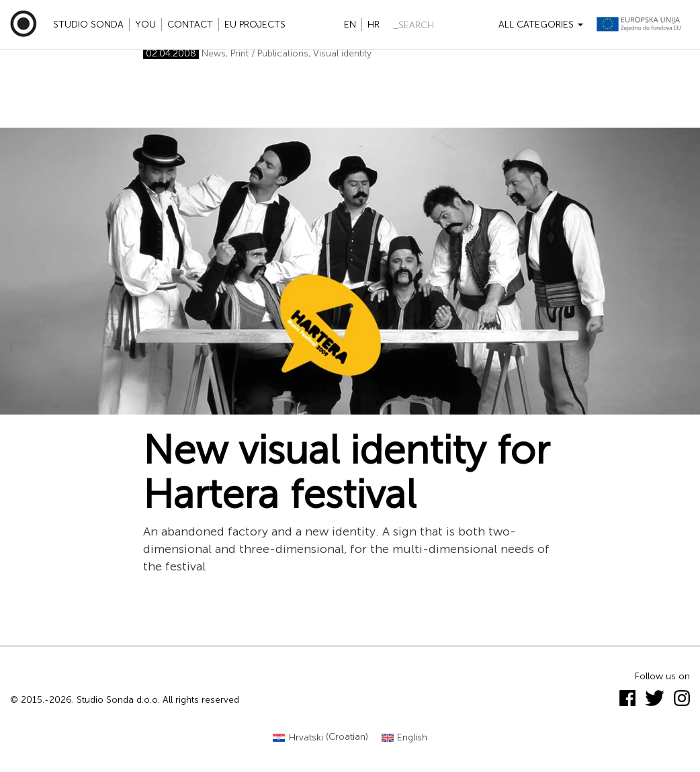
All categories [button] (541, 25)
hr (374, 25)
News (214, 53)
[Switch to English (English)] (405, 737)
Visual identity (342, 53)
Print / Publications (269, 53)
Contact (190, 25)
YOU (145, 25)
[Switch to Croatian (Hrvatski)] (320, 737)
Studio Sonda (88, 25)
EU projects (255, 25)
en (350, 25)
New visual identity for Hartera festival (346, 472)
